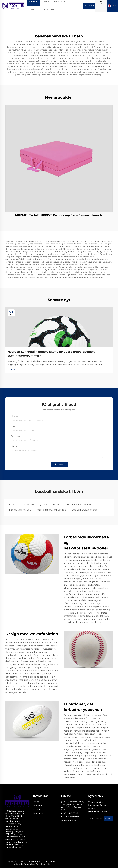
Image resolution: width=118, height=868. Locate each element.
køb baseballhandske (20, 510)
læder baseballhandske (21, 505)
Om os (36, 802)
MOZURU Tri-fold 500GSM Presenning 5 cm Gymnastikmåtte (59, 215)
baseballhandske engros (84, 510)
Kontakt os (50, 10)
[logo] (13, 6)
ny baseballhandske (49, 505)
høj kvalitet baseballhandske (51, 510)
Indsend (109, 818)
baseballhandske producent (79, 505)
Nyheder (34, 10)
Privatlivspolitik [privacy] (43, 864)
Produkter (38, 806)
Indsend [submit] (59, 464)
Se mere (12, 370)
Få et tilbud (89, 6)
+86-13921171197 (71, 813)
